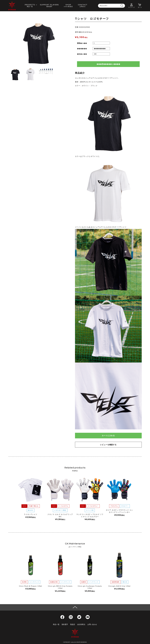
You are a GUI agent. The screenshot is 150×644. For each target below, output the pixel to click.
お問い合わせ (92, 624)
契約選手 (65, 624)
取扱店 (73, 624)
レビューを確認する (108, 445)
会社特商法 (81, 624)
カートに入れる (108, 436)
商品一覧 (56, 624)
